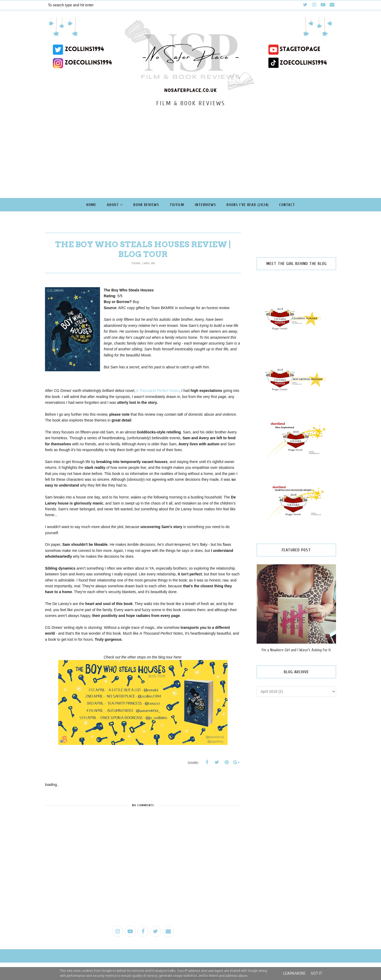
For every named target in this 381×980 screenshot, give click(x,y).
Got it (317, 973)
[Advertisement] (190, 146)
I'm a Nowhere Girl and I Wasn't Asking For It (296, 650)
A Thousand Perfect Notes (158, 391)
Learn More (294, 973)
